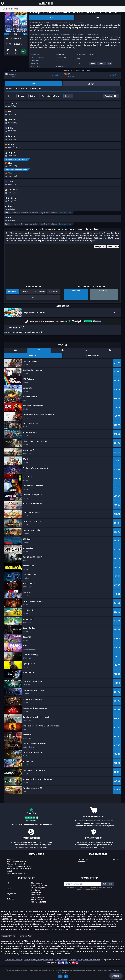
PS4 (94, 54)
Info (52, 17)
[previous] (6, 34)
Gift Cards (35, 905)
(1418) (84, 336)
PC (8, 897)
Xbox (9, 903)
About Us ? (11, 874)
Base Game (36, 89)
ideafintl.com (61, 57)
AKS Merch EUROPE (39, 916)
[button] (87, 107)
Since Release (12, 306)
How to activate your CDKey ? (19, 883)
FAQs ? (9, 886)
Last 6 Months (40, 306)
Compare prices (65, 227)
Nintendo (10, 913)
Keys (67, 96)
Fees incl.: (110, 96)
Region (21, 96)
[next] (25, 34)
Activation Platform (51, 96)
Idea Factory (61, 60)
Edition (33, 96)
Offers (9, 89)
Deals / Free (36, 907)
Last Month (54, 306)
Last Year (26, 306)
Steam (59, 67)
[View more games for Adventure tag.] (102, 65)
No (66, 976)
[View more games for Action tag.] (93, 65)
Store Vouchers (37, 897)
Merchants (83, 876)
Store (10, 96)
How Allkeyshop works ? (16, 876)
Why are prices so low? (16, 878)
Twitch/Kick (83, 874)
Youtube (115, 874)
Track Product (33, 312)
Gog (64, 67)
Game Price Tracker (39, 900)
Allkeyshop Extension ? (16, 888)
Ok (60, 976)
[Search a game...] (62, 9)
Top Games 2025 (38, 912)
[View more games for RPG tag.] (109, 65)
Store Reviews (37, 909)
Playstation (11, 908)
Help (116, 976)
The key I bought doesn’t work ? (19, 881)
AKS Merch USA (37, 914)
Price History (21, 89)
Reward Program (38, 902)
